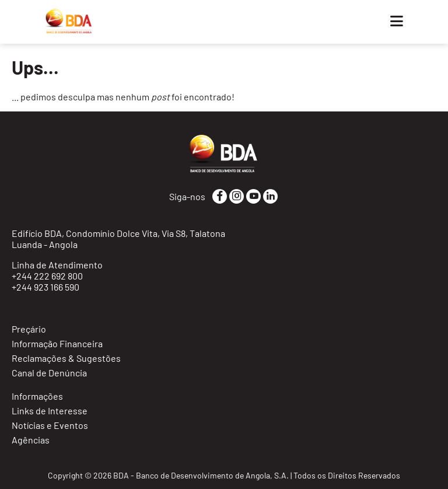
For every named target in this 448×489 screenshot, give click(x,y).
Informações (37, 396)
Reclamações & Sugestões (66, 358)
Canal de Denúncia (49, 373)
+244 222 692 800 (47, 276)
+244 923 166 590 (45, 287)
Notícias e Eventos (50, 425)
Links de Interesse (50, 411)
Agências (31, 440)
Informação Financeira (57, 343)
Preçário (29, 329)
